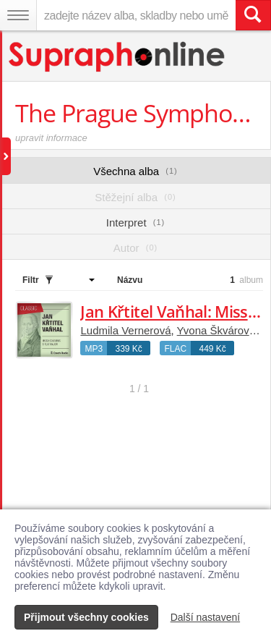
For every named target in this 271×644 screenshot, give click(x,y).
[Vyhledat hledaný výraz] (253, 15)
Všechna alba (135, 171)
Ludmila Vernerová (125, 330)
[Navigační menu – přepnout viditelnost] (18, 15)
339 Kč (128, 349)
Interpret (135, 223)
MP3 (94, 349)
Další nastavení (206, 617)
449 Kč (212, 349)
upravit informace (51, 138)
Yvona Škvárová (216, 330)
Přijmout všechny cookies (86, 617)
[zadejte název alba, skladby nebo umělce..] (136, 15)
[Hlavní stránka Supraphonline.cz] (117, 57)
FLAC (175, 349)
